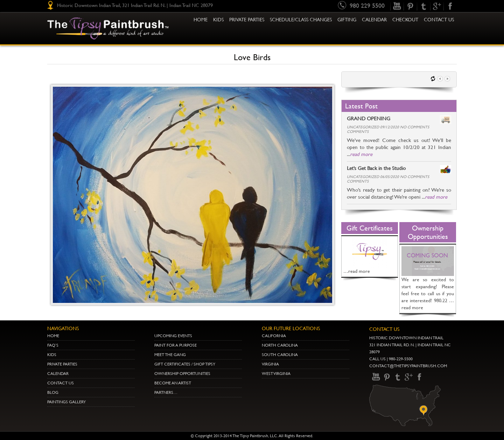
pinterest (410, 6)
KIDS (218, 20)
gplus (437, 6)
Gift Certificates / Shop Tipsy (185, 364)
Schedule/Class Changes (301, 20)
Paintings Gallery (66, 402)
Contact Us (439, 20)
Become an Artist (173, 383)
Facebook (450, 6)
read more (361, 154)
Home (201, 20)
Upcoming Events (173, 336)
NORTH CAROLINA (280, 345)
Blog (53, 392)
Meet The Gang (170, 355)
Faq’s (53, 345)
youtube (397, 6)
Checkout (405, 20)
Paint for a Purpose (176, 345)
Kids (52, 355)
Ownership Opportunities (182, 374)
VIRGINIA (270, 364)
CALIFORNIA (274, 336)
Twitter (423, 6)
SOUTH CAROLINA (280, 355)
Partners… (166, 392)
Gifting (347, 20)
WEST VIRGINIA (276, 374)
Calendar (374, 20)
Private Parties (247, 20)
